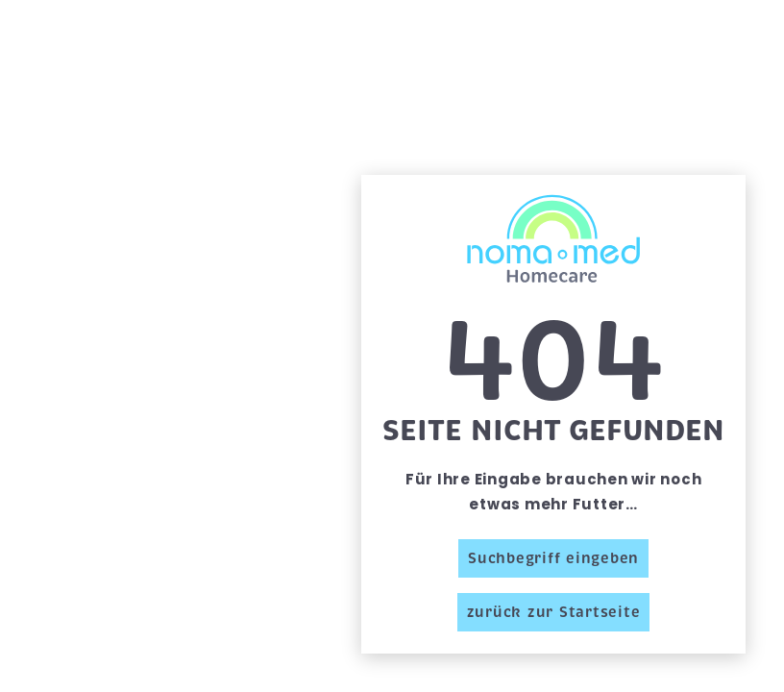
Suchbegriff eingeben (553, 558)
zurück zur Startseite (554, 612)
